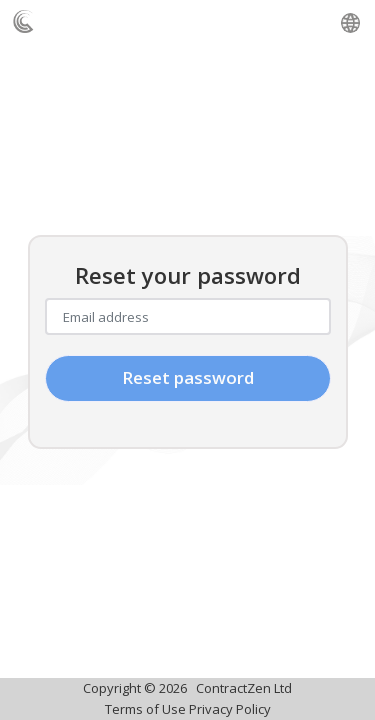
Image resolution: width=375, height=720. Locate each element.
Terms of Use (145, 709)
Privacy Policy (230, 709)
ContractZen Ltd (244, 688)
